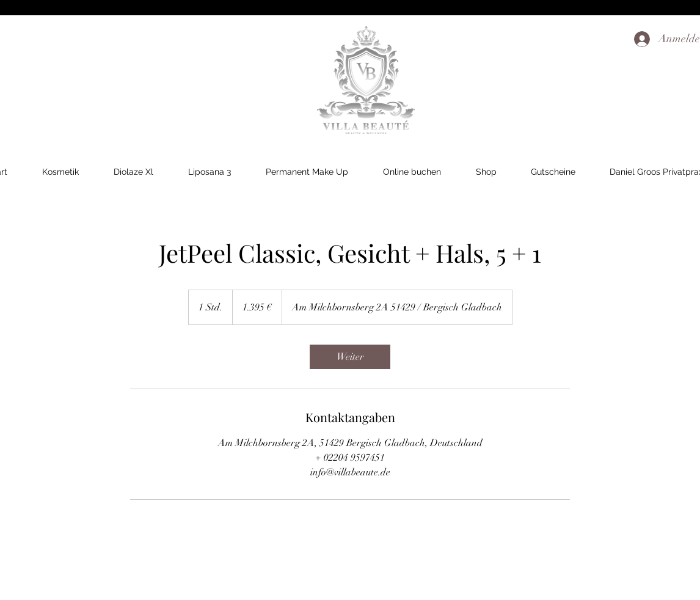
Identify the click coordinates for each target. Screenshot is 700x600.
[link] (350, 357)
